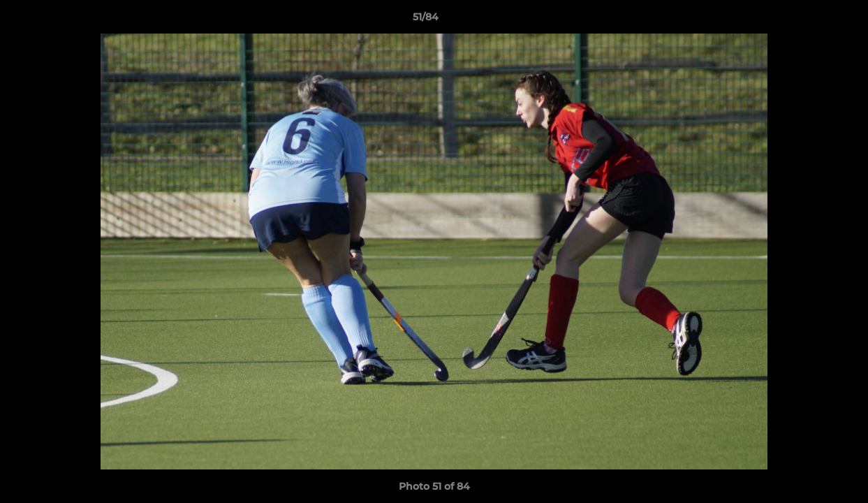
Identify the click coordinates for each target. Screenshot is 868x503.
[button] (809, 20)
